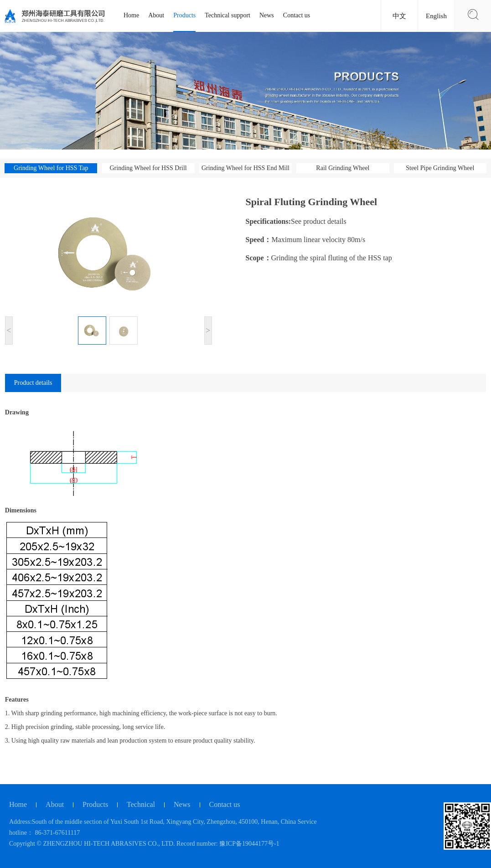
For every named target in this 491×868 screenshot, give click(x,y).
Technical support (227, 15)
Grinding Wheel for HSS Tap (51, 168)
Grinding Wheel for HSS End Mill (245, 168)
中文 (399, 16)
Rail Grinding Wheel (343, 168)
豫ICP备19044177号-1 (249, 844)
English (436, 16)
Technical (141, 804)
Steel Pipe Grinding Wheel (440, 168)
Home (131, 15)
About (156, 15)
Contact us (297, 15)
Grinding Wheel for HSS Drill (148, 168)
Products (184, 15)
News (267, 15)
